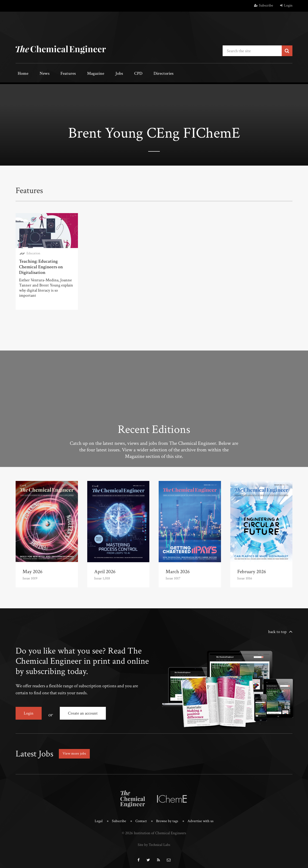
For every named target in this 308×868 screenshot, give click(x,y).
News (39, 74)
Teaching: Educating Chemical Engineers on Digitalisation (41, 266)
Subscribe (264, 5)
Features (60, 74)
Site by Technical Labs (154, 840)
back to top (277, 631)
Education (33, 252)
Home (21, 74)
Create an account (85, 712)
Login (286, 5)
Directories (142, 74)
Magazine (84, 74)
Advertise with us (202, 817)
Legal (97, 817)
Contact (141, 817)
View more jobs (76, 750)
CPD (120, 74)
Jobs (104, 74)
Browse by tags (167, 817)
